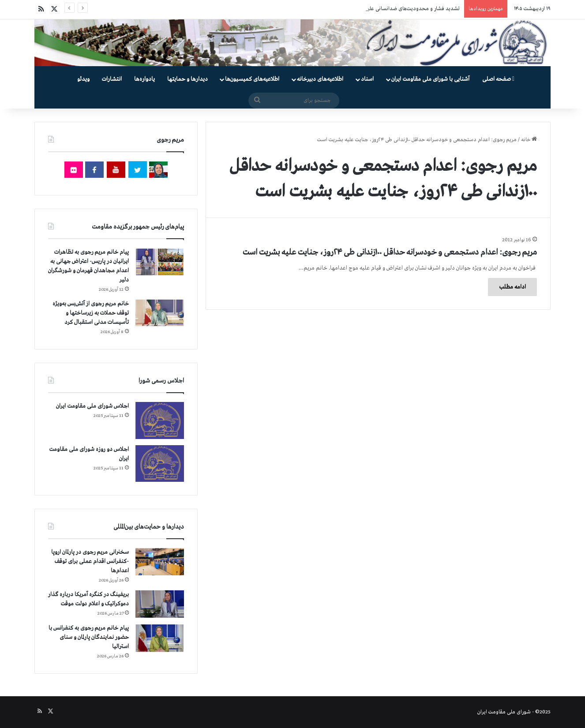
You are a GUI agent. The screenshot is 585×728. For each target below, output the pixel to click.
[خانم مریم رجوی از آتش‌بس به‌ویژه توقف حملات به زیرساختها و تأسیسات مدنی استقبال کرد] (160, 313)
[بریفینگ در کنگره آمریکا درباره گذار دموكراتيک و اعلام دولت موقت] (160, 604)
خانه (529, 140)
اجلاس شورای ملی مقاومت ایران (92, 406)
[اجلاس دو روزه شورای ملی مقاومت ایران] (160, 463)
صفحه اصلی (498, 79)
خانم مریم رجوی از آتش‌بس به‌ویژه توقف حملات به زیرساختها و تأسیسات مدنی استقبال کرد (91, 313)
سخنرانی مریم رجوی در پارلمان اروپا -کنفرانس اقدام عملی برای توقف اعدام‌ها (90, 561)
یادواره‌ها (144, 79)
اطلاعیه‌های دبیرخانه (320, 79)
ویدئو (83, 79)
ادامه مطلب (512, 287)
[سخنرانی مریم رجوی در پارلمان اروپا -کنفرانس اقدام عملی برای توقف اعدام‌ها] (160, 562)
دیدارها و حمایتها (187, 79)
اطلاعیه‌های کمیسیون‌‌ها (252, 79)
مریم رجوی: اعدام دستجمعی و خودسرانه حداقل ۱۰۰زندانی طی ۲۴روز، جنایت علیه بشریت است (390, 252)
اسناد (367, 79)
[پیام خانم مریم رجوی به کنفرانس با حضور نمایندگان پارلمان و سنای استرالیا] (160, 638)
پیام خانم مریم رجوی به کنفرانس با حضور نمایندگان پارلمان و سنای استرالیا (89, 637)
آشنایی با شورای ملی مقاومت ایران (430, 79)
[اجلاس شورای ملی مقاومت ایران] (160, 420)
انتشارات (112, 79)
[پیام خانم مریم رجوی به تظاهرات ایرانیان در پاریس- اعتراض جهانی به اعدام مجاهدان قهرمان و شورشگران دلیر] (160, 261)
